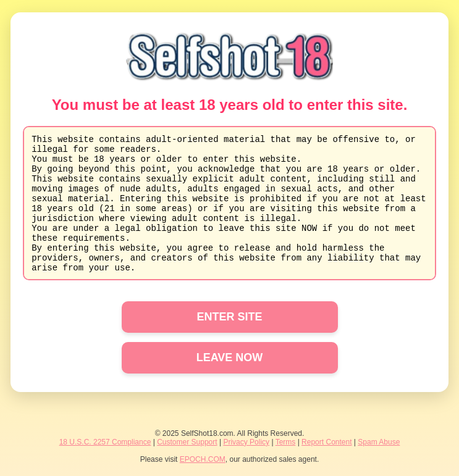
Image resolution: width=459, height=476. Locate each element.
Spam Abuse (379, 442)
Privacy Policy (246, 442)
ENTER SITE (229, 317)
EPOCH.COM (203, 459)
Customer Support (187, 442)
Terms (286, 442)
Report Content (326, 442)
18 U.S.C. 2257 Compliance (105, 442)
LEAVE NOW (230, 357)
